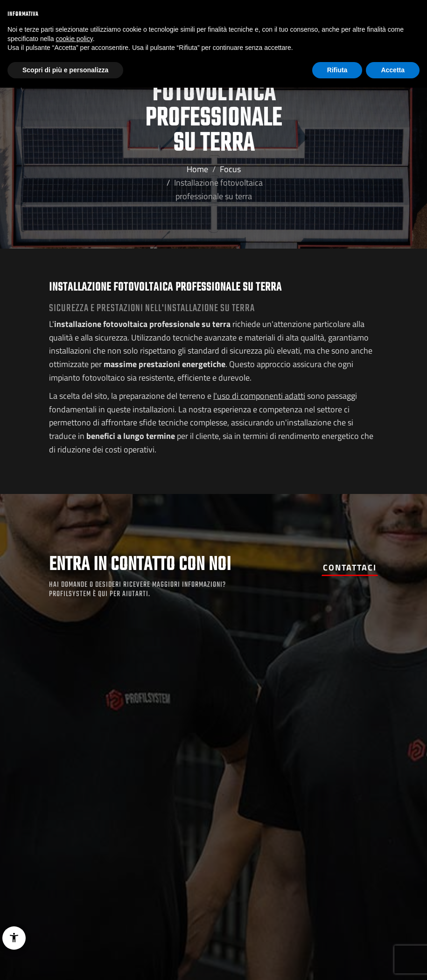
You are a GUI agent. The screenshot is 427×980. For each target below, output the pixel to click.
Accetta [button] (393, 70)
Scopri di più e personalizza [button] (65, 70)
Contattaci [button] (350, 567)
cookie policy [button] (74, 39)
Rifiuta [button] (337, 70)
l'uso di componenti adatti (259, 396)
